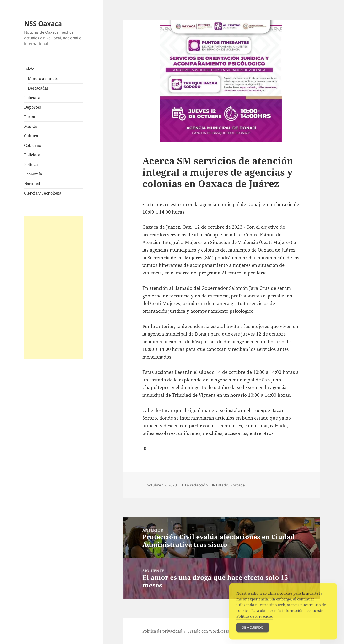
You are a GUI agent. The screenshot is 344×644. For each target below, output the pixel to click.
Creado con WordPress (208, 631)
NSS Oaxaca (43, 24)
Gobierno (33, 145)
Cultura (31, 136)
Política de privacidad (162, 631)
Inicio (29, 69)
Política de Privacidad (255, 621)
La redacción (196, 485)
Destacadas (38, 88)
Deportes (32, 107)
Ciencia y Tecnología (43, 193)
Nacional (32, 184)
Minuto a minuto (43, 79)
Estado (222, 485)
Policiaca (32, 98)
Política (31, 164)
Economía (33, 174)
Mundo (31, 126)
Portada (31, 117)
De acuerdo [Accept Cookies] (253, 632)
